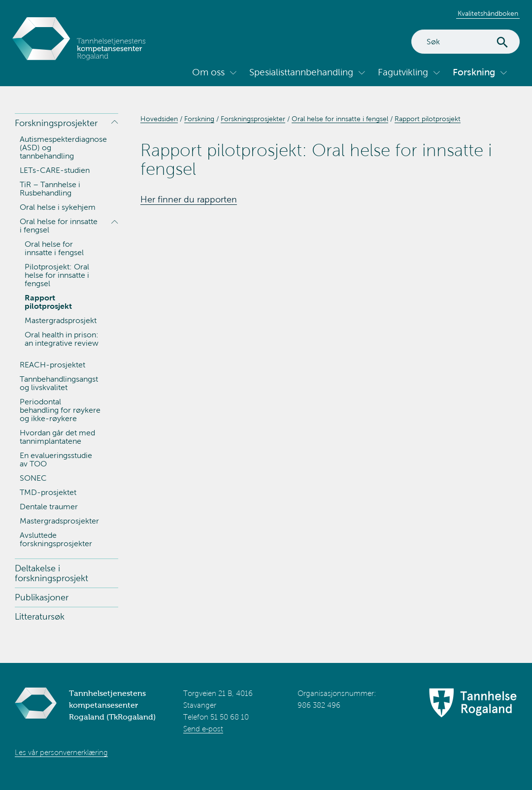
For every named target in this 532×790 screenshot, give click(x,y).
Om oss (208, 72)
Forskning (474, 72)
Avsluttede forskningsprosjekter (56, 539)
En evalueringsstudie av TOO (56, 460)
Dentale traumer (49, 507)
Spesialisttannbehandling (301, 72)
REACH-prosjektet (52, 365)
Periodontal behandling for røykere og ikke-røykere (60, 410)
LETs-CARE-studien (55, 170)
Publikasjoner (42, 597)
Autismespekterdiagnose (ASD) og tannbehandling (63, 148)
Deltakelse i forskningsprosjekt (51, 573)
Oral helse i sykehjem (58, 207)
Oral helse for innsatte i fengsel (59, 226)
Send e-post (203, 729)
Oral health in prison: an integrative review (62, 339)
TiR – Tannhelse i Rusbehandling (50, 189)
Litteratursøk (40, 617)
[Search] (465, 42)
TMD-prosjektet (48, 492)
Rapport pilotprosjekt (48, 302)
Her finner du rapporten (189, 199)
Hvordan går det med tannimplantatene (57, 437)
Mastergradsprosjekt (61, 320)
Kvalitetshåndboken (488, 14)
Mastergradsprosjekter (59, 521)
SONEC (33, 478)
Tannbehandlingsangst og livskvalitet (59, 383)
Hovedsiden (159, 119)
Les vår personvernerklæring (61, 753)
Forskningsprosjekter (56, 123)
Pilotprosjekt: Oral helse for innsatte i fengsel (57, 275)
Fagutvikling (403, 72)
